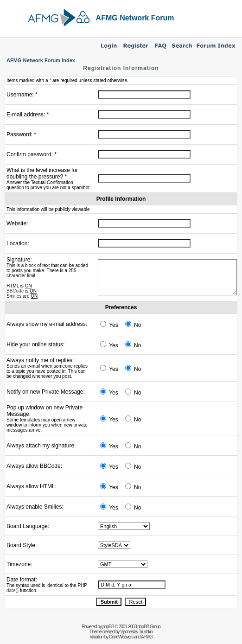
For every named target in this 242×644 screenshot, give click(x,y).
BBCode (15, 291)
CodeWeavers (121, 637)
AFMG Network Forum (135, 18)
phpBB (108, 627)
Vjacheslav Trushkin (136, 632)
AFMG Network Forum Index (41, 60)
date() (13, 590)
